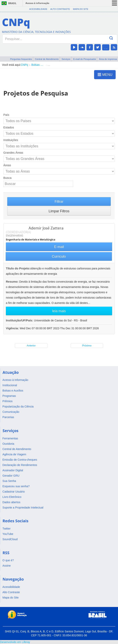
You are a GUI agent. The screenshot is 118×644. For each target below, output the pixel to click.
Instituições (11, 140)
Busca (7, 178)
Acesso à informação (37, 3)
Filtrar (59, 201)
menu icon (114, 3)
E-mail (59, 247)
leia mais (59, 311)
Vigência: (13, 328)
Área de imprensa (108, 59)
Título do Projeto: (18, 268)
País (6, 115)
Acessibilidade (38, 9)
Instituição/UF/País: (20, 320)
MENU (105, 74)
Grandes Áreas (13, 153)
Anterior (31, 346)
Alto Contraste (60, 9)
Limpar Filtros (59, 211)
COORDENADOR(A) (18, 232)
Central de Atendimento (47, 59)
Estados (9, 127)
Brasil (12, 3)
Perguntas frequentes (21, 59)
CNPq (24, 65)
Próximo (87, 346)
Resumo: (12, 282)
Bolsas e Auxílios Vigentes (38, 65)
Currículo (59, 256)
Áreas (7, 165)
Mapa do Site (81, 9)
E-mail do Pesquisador (85, 59)
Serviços (66, 59)
